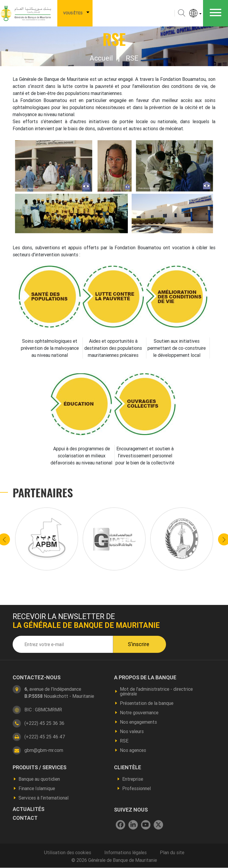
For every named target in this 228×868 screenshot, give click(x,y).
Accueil (101, 58)
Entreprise (133, 779)
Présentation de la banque (147, 703)
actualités (28, 809)
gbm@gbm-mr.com (44, 750)
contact (25, 818)
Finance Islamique (37, 788)
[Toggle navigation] (216, 13)
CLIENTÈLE (128, 767)
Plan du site (172, 852)
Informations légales (125, 852)
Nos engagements (138, 722)
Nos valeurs (132, 731)
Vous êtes (73, 13)
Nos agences (133, 750)
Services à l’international (43, 798)
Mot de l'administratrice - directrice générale (156, 691)
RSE (124, 741)
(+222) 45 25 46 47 (45, 737)
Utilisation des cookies (68, 852)
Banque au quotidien (39, 779)
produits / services (40, 767)
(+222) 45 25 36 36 (44, 723)
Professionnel (136, 788)
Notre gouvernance (139, 713)
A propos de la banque (145, 678)
